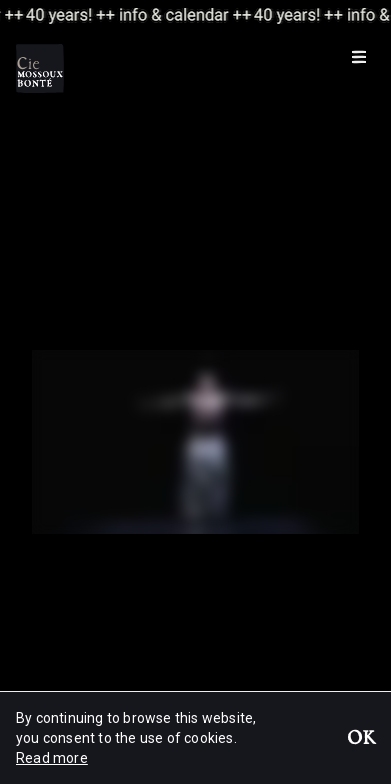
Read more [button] (52, 758)
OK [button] (361, 740)
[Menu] (359, 56)
